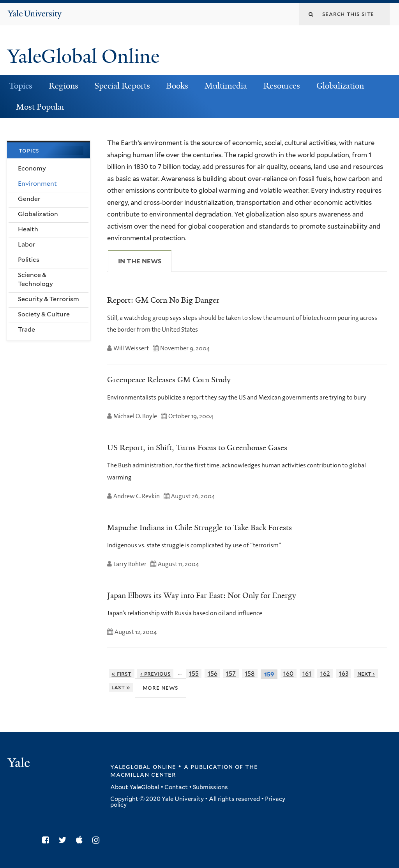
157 (231, 674)
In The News (145, 261)
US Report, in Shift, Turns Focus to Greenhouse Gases (197, 447)
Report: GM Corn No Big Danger (163, 300)
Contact (176, 787)
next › (366, 674)
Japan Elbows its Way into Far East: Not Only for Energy (202, 595)
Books (177, 86)
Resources (282, 86)
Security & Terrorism (49, 299)
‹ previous (155, 674)
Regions (64, 86)
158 (250, 674)
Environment (37, 184)
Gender (29, 199)
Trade (26, 329)
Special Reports (122, 86)
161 (307, 674)
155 (194, 674)
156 (213, 674)
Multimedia (226, 86)
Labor (27, 244)
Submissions (210, 787)
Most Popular (40, 107)
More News (161, 688)
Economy (32, 168)
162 (325, 674)
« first (121, 674)
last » (121, 687)
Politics (29, 260)
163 (344, 674)
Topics (21, 86)
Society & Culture (44, 314)
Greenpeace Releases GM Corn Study (169, 380)
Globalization (340, 86)
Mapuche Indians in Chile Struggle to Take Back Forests (199, 527)
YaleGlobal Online (83, 56)
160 (288, 674)
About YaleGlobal (135, 787)
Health (28, 229)
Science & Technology (35, 279)
